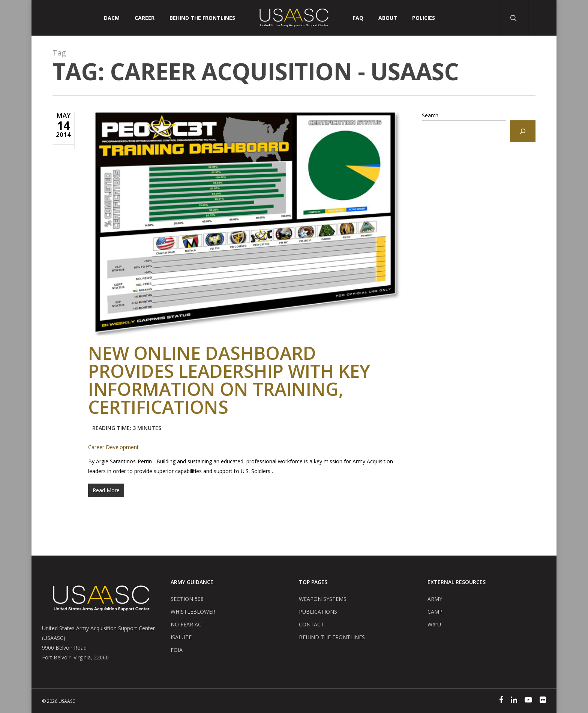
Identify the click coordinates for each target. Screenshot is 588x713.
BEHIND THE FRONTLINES (332, 637)
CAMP (435, 612)
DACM (112, 18)
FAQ (358, 18)
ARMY (435, 599)
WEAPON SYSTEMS (323, 599)
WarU (434, 624)
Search (430, 115)
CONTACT (311, 624)
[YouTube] (528, 701)
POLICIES (424, 18)
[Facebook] (501, 701)
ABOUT (388, 18)
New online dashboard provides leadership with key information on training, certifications (229, 390)
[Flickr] (543, 701)
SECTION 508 (187, 599)
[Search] (523, 131)
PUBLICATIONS (318, 612)
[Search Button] (514, 18)
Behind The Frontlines (202, 18)
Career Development (113, 447)
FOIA (177, 650)
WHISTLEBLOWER (193, 612)
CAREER (145, 18)
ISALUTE (181, 637)
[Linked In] (514, 701)
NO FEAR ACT (188, 624)
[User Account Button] (542, 18)
